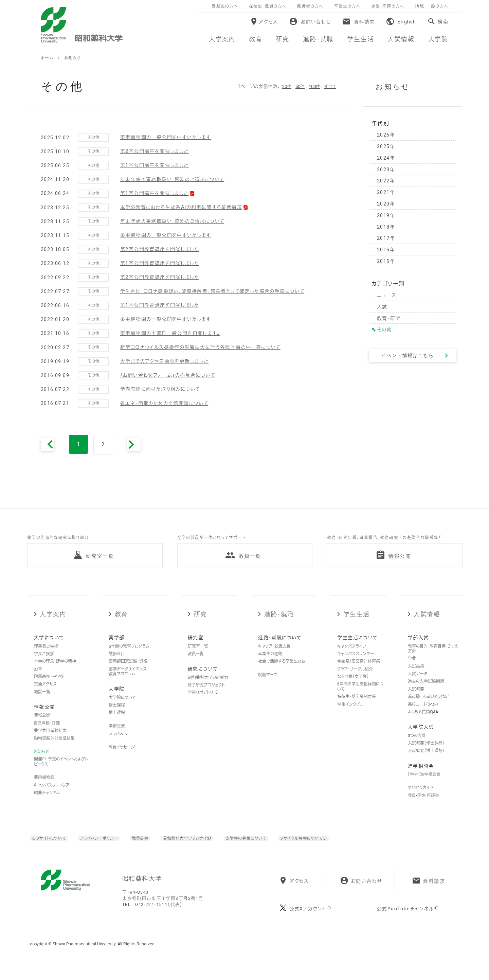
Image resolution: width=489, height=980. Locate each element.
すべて (330, 86)
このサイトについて (51, 848)
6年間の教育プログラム (129, 656)
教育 (121, 624)
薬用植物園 (44, 787)
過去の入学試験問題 (426, 691)
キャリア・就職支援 (274, 656)
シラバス (119, 744)
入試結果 (416, 676)
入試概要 (416, 699)
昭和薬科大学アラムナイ (201, 848)
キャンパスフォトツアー (54, 795)
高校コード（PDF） (423, 714)
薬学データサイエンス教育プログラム (128, 681)
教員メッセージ (122, 757)
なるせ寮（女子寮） (353, 687)
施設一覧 (42, 702)
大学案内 (53, 624)
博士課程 (117, 723)
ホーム (47, 58)
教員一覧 (196, 664)
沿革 (38, 679)
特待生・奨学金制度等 (357, 707)
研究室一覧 (198, 656)
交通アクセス (45, 694)
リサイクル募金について (331, 848)
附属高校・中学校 (49, 687)
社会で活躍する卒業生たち (282, 671)
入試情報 (427, 624)
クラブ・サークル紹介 (355, 679)
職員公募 (151, 848)
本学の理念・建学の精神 (55, 671)
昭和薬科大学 (82, 25)
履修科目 (117, 664)
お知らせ (41, 762)
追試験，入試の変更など (429, 707)
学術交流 (117, 736)
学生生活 (357, 624)
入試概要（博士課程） (426, 761)
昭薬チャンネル (47, 803)
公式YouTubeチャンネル (408, 927)
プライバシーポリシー (106, 848)
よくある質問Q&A (423, 722)
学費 (412, 669)
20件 (283, 86)
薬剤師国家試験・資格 (128, 671)
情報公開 (42, 725)
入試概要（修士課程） (426, 753)
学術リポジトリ (203, 702)
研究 (201, 624)
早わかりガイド (421, 798)
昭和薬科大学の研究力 (208, 687)
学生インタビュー (352, 714)
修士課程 (117, 715)
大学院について (122, 707)
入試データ (418, 684)
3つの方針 (417, 745)
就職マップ (268, 685)
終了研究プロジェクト (206, 695)
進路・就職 (279, 624)
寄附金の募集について (267, 848)
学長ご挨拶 (44, 664)
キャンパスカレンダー (356, 664)
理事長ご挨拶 (46, 656)
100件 (313, 86)
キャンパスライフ (352, 656)
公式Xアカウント (311, 927)
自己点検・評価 (47, 733)
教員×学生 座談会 (423, 805)
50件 (297, 86)
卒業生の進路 (270, 664)
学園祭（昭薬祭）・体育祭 (359, 671)
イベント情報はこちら (407, 355)
